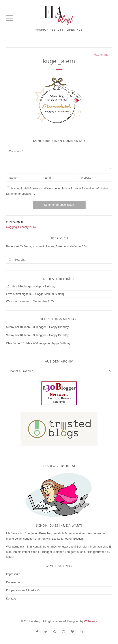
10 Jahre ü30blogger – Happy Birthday (31, 286)
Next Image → (103, 55)
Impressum (13, 574)
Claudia (11, 343)
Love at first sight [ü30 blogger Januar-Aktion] (35, 294)
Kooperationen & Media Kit (23, 590)
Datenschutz (14, 582)
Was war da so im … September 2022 (30, 301)
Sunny (10, 327)
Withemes (90, 621)
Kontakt (11, 599)
